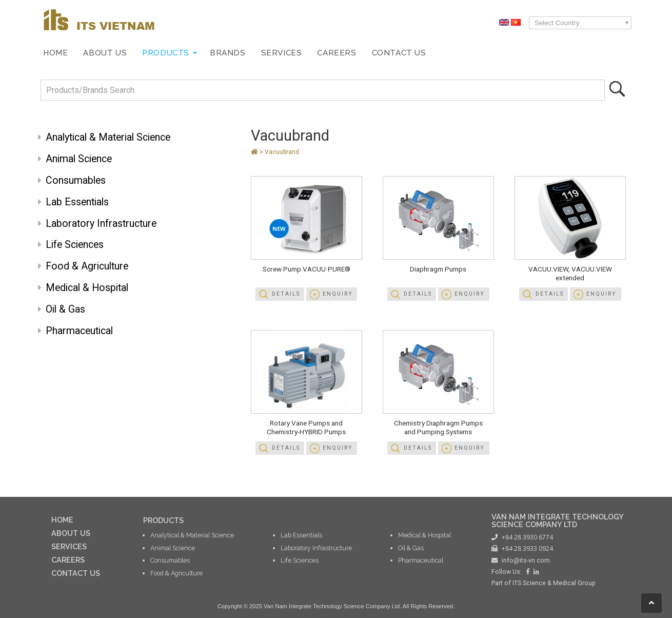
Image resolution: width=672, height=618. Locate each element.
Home (55, 53)
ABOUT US (71, 533)
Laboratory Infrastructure (101, 224)
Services (282, 53)
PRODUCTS (163, 520)
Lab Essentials (77, 202)
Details (286, 294)
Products (166, 53)
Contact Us (399, 53)
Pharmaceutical (79, 331)
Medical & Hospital (87, 288)
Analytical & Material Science (108, 137)
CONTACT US (76, 573)
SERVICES (69, 546)
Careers (337, 53)
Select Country (557, 23)
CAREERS (68, 560)
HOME (62, 520)
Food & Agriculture (87, 266)
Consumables (76, 180)
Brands (228, 53)
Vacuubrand (290, 136)
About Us (105, 53)
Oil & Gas (65, 309)
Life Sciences (75, 245)
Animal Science (79, 159)
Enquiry (338, 294)
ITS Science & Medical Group (554, 583)
